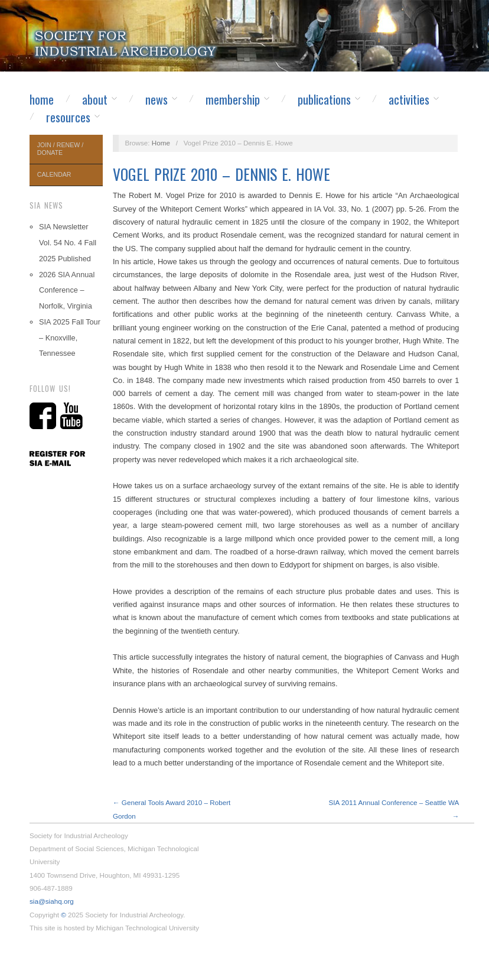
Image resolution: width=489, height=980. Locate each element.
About (95, 99)
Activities (409, 99)
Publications (324, 99)
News (157, 99)
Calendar (54, 174)
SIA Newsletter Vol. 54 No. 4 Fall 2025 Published (68, 243)
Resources (68, 117)
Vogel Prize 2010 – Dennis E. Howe (221, 174)
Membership (233, 99)
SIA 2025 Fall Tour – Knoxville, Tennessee (70, 338)
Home (42, 99)
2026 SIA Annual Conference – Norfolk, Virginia (67, 291)
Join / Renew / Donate (60, 149)
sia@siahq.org (52, 901)
